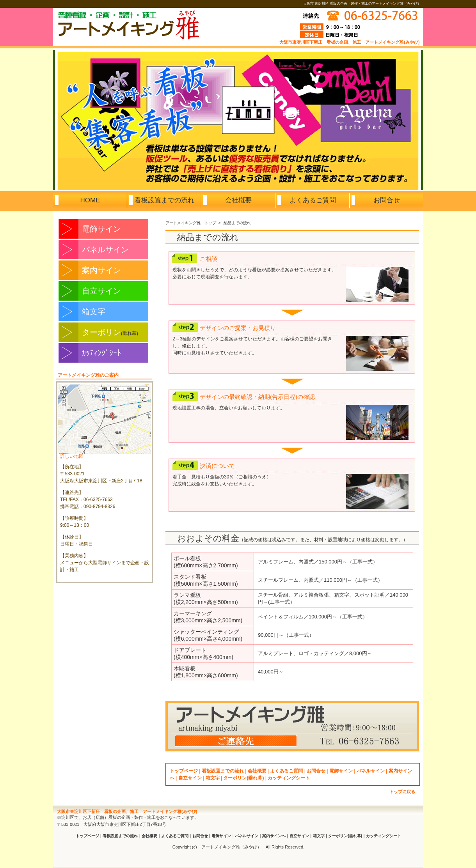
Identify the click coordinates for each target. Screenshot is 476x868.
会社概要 (257, 771)
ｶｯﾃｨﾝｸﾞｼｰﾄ (101, 353)
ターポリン (110, 332)
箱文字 (94, 312)
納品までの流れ (237, 223)
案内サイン (101, 270)
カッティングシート (289, 778)
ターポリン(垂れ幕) (243, 778)
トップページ (184, 771)
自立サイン (101, 291)
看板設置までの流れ (223, 771)
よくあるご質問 (286, 771)
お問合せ (316, 771)
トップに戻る (402, 792)
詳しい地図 (72, 456)
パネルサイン (105, 250)
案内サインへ (274, 836)
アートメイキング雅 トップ (191, 223)
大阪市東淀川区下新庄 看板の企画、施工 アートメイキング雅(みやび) (349, 42)
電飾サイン (101, 229)
